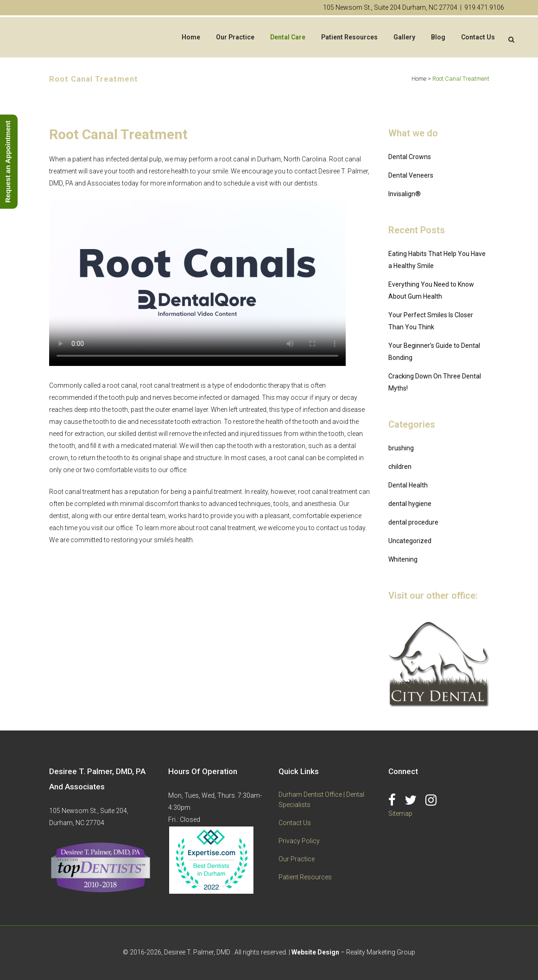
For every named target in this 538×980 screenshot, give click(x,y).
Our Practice (297, 859)
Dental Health (408, 485)
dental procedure (413, 522)
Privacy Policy (299, 841)
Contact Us (295, 823)
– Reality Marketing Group (353, 952)
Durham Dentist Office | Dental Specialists (321, 800)
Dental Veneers (411, 175)
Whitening (403, 559)
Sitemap (400, 813)
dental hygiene (410, 504)
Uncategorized (410, 541)
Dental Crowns (410, 157)
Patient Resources (305, 877)
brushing (401, 448)
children (400, 467)
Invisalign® (405, 194)
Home (419, 79)
